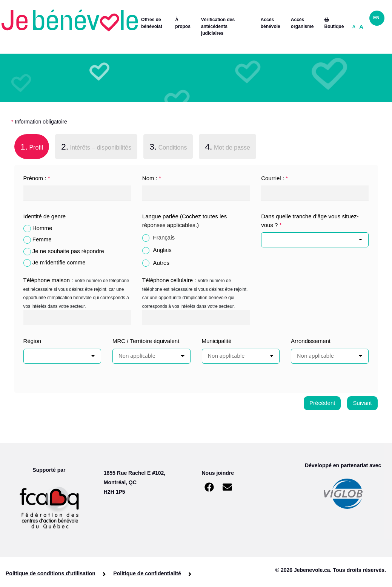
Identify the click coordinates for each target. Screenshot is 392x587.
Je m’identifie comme (59, 262)
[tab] (32, 148)
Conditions (168, 147)
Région (32, 341)
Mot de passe (228, 147)
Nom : (152, 178)
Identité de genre (45, 216)
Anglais (162, 250)
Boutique (334, 23)
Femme (42, 239)
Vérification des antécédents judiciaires (218, 26)
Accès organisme (302, 23)
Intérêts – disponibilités (96, 147)
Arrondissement (311, 341)
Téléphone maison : (48, 280)
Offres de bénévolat (152, 23)
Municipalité (217, 341)
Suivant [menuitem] (362, 403)
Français (164, 237)
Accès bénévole (271, 23)
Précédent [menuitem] (322, 403)
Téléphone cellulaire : (169, 280)
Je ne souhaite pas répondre (68, 251)
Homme (42, 228)
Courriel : (274, 178)
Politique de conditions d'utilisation (51, 573)
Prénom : (37, 178)
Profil (29, 146)
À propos (183, 23)
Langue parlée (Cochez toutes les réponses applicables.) (184, 221)
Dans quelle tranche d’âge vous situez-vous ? (310, 221)
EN (376, 18)
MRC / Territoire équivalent (146, 341)
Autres (161, 263)
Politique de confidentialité (146, 573)
